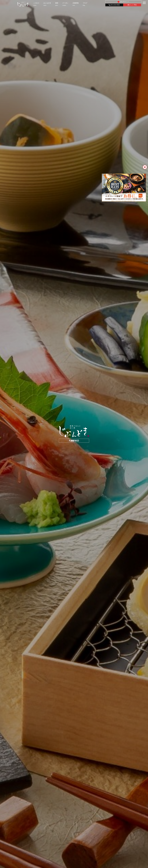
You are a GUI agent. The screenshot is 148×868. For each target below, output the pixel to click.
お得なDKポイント (123, 2)
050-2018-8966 (114, 5)
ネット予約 (132, 5)
